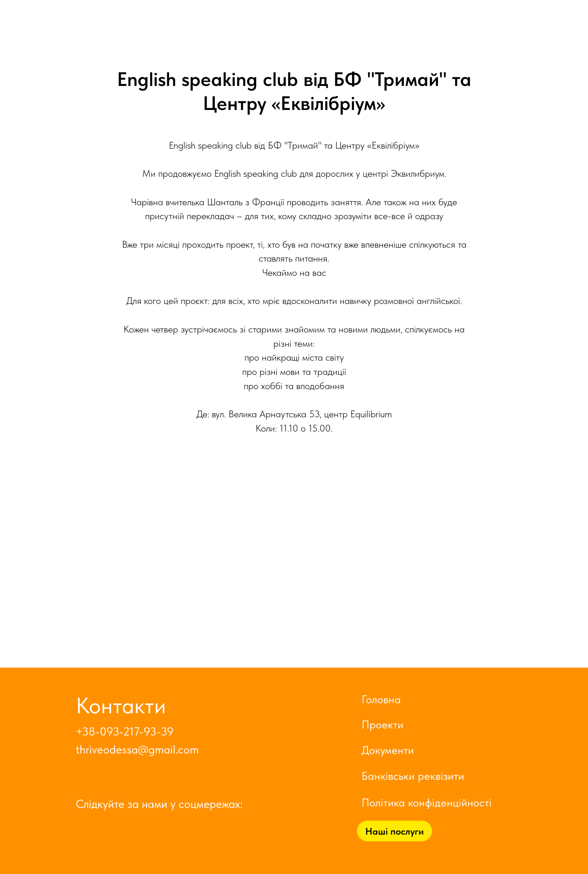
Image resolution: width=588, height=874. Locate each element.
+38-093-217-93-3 (121, 732)
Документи (388, 750)
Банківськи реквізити (413, 776)
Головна (381, 699)
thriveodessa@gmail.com (137, 750)
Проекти (382, 724)
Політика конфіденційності (427, 802)
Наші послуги (394, 831)
